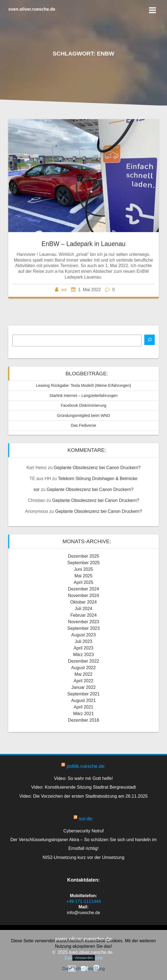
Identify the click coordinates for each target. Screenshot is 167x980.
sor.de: (86, 819)
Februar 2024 (83, 615)
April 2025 (83, 582)
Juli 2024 (83, 609)
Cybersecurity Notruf (84, 831)
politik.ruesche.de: (86, 766)
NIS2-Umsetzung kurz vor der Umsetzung (84, 857)
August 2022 (84, 668)
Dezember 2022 (84, 661)
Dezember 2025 (84, 556)
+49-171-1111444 (83, 901)
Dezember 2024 (84, 589)
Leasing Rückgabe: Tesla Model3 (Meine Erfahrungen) (84, 385)
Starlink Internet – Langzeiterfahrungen (83, 396)
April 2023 (83, 648)
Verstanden (83, 958)
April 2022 (83, 681)
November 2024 (84, 596)
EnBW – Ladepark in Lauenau (83, 244)
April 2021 (83, 707)
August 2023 (84, 635)
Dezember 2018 (84, 720)
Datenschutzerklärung (84, 969)
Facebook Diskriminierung (83, 405)
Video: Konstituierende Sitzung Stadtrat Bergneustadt (83, 787)
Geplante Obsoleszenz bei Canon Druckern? (97, 468)
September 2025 (83, 563)
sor (64, 290)
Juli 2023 (83, 641)
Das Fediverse (83, 425)
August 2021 (84, 700)
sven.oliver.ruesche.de (32, 9)
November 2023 (84, 622)
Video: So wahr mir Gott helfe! (84, 778)
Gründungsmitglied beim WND (83, 416)
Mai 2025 (84, 576)
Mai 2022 (84, 674)
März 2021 (84, 714)
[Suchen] (150, 340)
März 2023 (84, 655)
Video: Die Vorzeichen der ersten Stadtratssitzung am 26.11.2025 (83, 796)
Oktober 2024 (83, 602)
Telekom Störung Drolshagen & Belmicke (98, 479)
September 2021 (83, 694)
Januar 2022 (83, 687)
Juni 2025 (83, 569)
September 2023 (83, 628)
